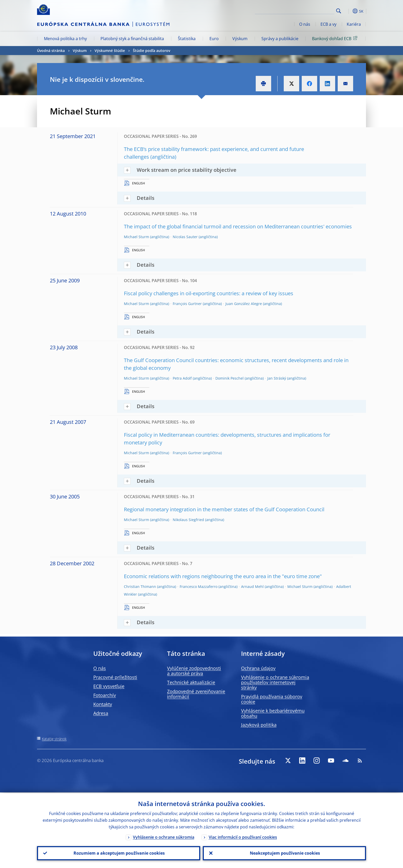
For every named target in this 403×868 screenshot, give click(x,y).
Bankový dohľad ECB (336, 38)
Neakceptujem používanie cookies (284, 853)
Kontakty (103, 704)
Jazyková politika (259, 725)
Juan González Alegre (244, 304)
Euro (214, 39)
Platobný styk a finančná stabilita (132, 39)
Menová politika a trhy (65, 39)
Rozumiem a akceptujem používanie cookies (119, 853)
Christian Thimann (140, 587)
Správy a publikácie (280, 39)
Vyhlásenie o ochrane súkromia (164, 836)
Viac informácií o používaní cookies (243, 836)
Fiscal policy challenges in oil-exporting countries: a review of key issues (209, 293)
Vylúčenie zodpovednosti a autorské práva (194, 671)
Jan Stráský (277, 378)
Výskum (240, 39)
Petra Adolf (182, 378)
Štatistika (187, 39)
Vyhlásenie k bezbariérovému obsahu (273, 713)
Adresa (101, 713)
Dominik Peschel (230, 378)
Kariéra (354, 24)
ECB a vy (328, 24)
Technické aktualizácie (191, 682)
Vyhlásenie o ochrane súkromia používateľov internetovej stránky (275, 682)
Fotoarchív (105, 695)
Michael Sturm (136, 237)
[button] (348, 11)
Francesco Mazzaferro (199, 587)
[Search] (309, 10)
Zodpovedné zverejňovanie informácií (196, 694)
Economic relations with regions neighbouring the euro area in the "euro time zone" (223, 576)
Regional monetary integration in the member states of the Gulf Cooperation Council (224, 509)
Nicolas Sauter (185, 237)
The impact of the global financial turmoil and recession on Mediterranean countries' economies (238, 226)
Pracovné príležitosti (115, 677)
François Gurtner (187, 304)
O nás (305, 24)
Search (339, 11)
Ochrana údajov (258, 668)
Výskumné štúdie (110, 51)
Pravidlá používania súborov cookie (272, 699)
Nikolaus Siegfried (188, 520)
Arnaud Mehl (252, 587)
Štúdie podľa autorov (152, 51)
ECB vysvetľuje (109, 686)
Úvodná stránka (51, 51)
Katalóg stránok (54, 739)
